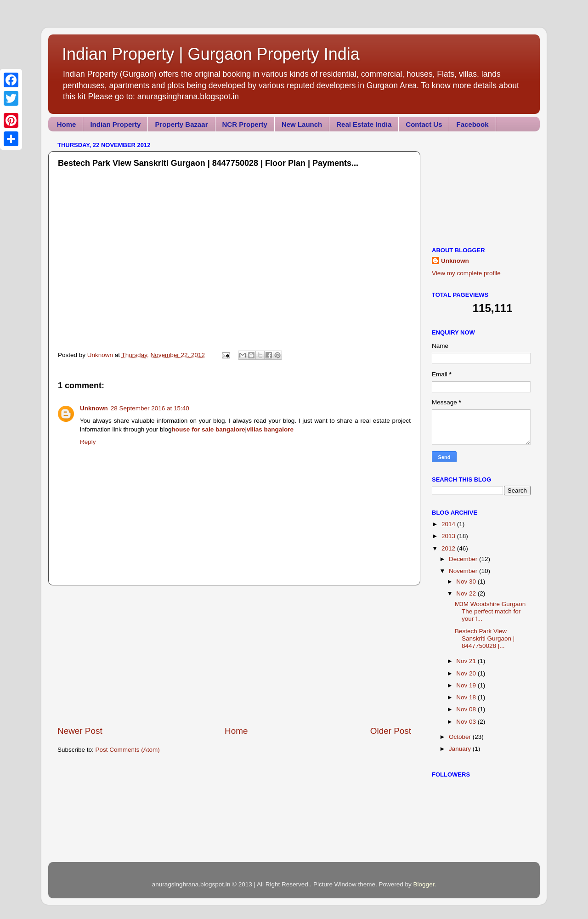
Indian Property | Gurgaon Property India (211, 54)
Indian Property (115, 124)
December (464, 559)
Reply (88, 442)
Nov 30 (467, 581)
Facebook (472, 124)
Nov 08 (467, 709)
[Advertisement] (234, 655)
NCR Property (245, 124)
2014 (449, 524)
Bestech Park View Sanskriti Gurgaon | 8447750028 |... (485, 638)
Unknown (94, 408)
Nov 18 (467, 697)
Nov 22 (467, 593)
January (461, 749)
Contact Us (424, 124)
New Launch (302, 124)
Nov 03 (467, 722)
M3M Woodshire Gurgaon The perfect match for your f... (490, 611)
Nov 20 (467, 673)
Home (67, 124)
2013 (449, 536)
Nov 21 (467, 661)
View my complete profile (466, 273)
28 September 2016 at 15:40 (150, 408)
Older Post (391, 731)
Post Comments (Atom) (128, 750)
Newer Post (80, 731)
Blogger (424, 884)
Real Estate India (364, 124)
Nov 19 (467, 685)
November (464, 571)
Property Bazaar (181, 124)
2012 (449, 548)
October (461, 737)
